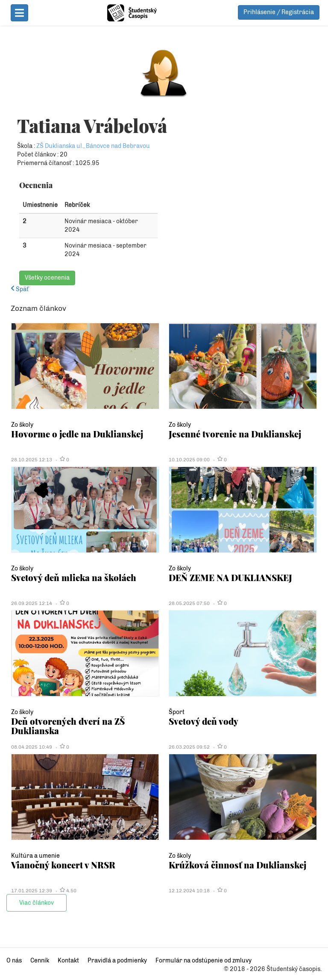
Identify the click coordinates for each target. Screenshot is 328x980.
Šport (177, 712)
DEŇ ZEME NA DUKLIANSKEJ (230, 577)
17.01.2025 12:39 (32, 891)
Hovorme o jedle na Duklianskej (77, 434)
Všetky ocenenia (47, 278)
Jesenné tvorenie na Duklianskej (235, 434)
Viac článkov (37, 903)
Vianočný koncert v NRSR (63, 865)
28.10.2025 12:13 (32, 460)
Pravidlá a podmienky (117, 961)
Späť (20, 289)
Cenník (40, 961)
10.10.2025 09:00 (189, 460)
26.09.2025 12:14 (32, 603)
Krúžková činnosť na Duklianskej (237, 865)
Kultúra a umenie (35, 856)
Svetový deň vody (204, 721)
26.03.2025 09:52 (189, 747)
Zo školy (22, 425)
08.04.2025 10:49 (32, 747)
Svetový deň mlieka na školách (74, 577)
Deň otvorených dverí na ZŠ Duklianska (68, 726)
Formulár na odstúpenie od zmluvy (204, 961)
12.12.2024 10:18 (189, 891)
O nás (14, 961)
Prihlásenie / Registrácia (279, 12)
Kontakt (68, 961)
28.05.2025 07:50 (189, 603)
